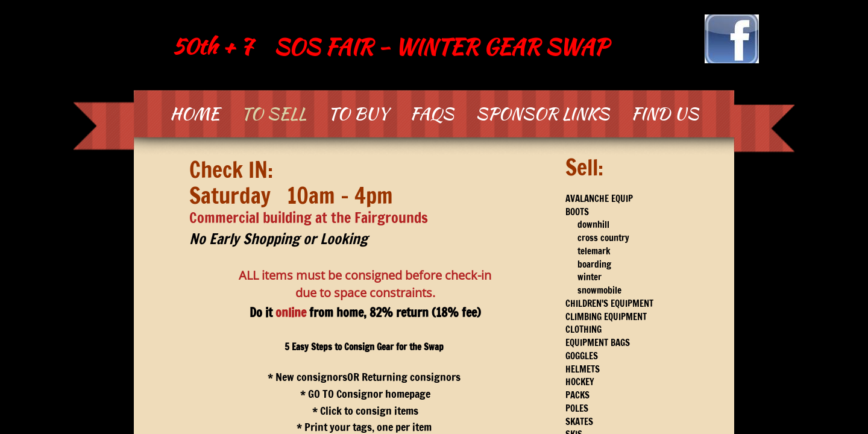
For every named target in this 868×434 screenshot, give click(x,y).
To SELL (274, 113)
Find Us (665, 113)
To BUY (358, 113)
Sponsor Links (542, 113)
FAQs (432, 113)
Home (195, 113)
